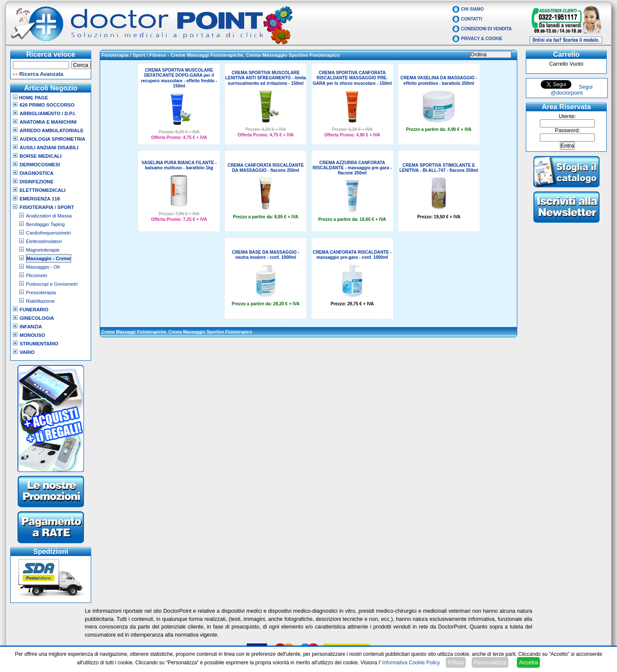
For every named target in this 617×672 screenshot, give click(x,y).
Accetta (528, 662)
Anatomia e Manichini (48, 122)
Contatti (472, 19)
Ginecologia (37, 318)
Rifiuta (456, 662)
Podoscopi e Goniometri (52, 284)
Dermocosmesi (40, 165)
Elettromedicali (43, 190)
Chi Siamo (472, 9)
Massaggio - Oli (43, 267)
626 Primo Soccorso (47, 105)
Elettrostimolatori (44, 241)
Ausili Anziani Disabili (49, 148)
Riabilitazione (40, 301)
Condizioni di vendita (486, 29)
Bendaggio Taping (45, 224)
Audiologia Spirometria (52, 139)
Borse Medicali (40, 156)
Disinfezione (37, 182)
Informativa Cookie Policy (411, 663)
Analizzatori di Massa (49, 216)
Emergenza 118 (40, 199)
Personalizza (490, 662)
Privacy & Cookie (482, 39)
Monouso (32, 335)
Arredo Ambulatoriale (52, 130)
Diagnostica (37, 173)
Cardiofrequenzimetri (48, 233)
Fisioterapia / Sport (47, 207)
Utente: (567, 116)
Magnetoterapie (43, 250)
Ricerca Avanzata (41, 74)
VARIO (27, 352)
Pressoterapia (41, 293)
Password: (567, 130)
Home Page (30, 98)
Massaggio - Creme (49, 258)
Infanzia (31, 327)
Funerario (34, 310)
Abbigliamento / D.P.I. (48, 113)
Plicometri (37, 275)
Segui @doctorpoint (571, 90)
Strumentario (39, 344)
